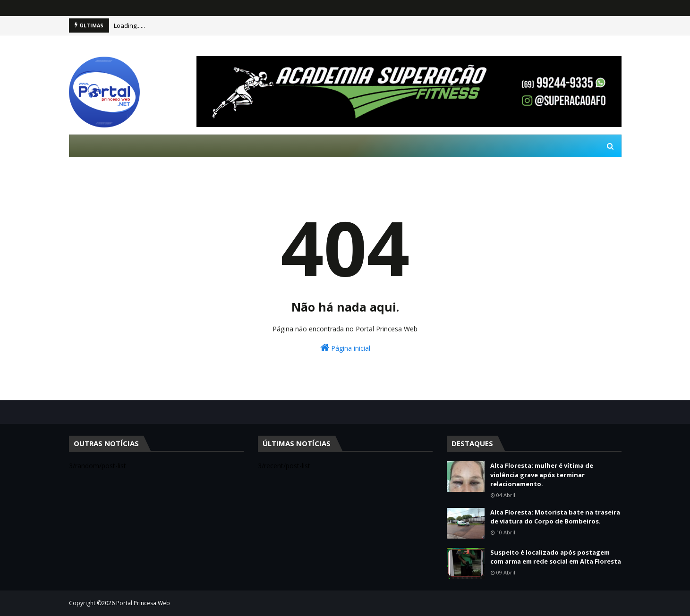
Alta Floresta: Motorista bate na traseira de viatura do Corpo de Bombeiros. (555, 517)
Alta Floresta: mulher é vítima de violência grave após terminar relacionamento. (542, 475)
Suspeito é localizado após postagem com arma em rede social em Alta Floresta (556, 557)
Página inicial (345, 348)
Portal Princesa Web (143, 603)
